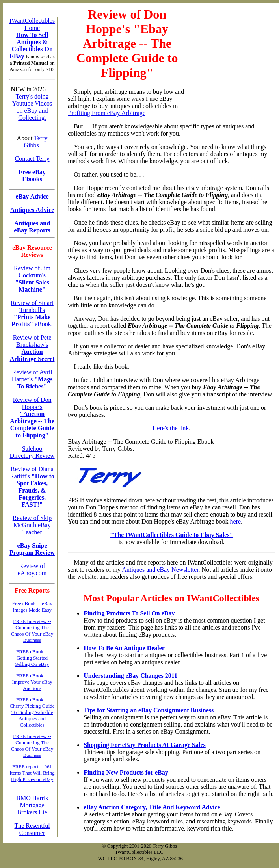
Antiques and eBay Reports (32, 227)
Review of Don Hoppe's (32, 417)
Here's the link (171, 428)
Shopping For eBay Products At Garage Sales (145, 745)
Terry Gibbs (35, 142)
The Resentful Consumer (32, 829)
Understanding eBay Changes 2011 (130, 676)
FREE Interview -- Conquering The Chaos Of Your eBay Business (32, 631)
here (236, 521)
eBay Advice (32, 196)
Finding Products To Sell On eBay (129, 613)
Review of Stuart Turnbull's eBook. (32, 313)
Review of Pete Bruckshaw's (32, 348)
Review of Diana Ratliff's (32, 487)
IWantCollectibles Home (32, 24)
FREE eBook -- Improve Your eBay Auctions (32, 682)
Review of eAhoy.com (32, 570)
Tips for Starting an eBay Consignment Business (149, 710)
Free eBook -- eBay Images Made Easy (32, 607)
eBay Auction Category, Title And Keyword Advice (152, 807)
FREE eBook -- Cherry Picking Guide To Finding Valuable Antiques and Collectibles (32, 712)
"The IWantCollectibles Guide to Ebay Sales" (171, 535)
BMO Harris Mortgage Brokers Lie (32, 805)
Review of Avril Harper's (32, 379)
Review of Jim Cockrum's (32, 279)
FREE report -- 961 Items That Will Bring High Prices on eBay (32, 773)
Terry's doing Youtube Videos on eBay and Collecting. (32, 107)
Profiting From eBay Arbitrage (107, 113)
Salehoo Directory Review (32, 452)
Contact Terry (32, 159)
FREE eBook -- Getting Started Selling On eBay (32, 658)
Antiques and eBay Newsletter (160, 570)
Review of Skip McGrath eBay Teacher (32, 525)
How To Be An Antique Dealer (124, 648)
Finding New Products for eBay (126, 772)
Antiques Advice (32, 210)
